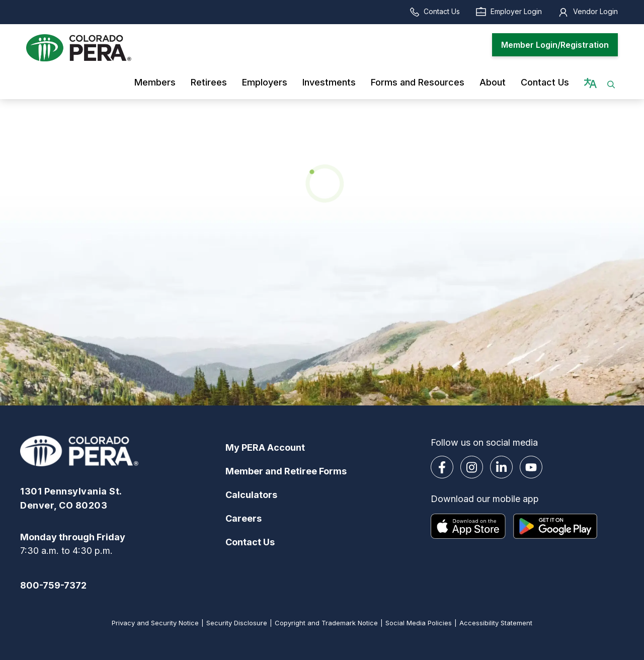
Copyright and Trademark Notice (326, 623)
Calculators (251, 495)
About (493, 82)
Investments (329, 82)
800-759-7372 (53, 585)
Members (155, 82)
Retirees (209, 82)
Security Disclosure (237, 623)
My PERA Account (265, 447)
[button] (611, 82)
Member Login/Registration (555, 45)
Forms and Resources (418, 82)
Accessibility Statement (496, 623)
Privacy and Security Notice (155, 623)
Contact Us (434, 11)
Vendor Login (587, 11)
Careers (244, 518)
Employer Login (508, 11)
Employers (265, 82)
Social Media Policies (419, 623)
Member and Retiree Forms (286, 471)
